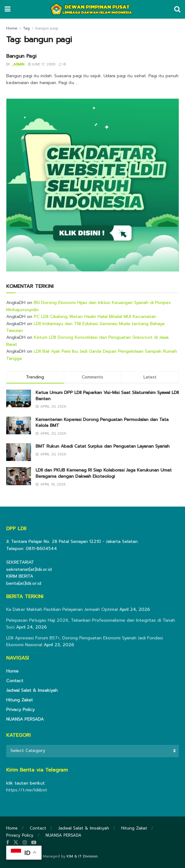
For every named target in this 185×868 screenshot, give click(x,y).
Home (12, 28)
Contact (15, 681)
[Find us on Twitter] (16, 843)
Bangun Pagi (21, 56)
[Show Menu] (8, 9)
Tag (26, 28)
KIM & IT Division (82, 856)
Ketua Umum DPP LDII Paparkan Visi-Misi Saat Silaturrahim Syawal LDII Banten (107, 396)
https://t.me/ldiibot (27, 790)
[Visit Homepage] (92, 9)
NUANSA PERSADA (25, 719)
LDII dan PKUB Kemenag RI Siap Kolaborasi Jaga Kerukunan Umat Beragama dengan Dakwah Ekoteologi (104, 473)
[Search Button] (177, 9)
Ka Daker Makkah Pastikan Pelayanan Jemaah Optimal (62, 609)
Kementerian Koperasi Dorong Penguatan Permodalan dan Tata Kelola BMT (102, 423)
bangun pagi (47, 28)
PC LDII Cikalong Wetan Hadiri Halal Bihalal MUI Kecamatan (95, 317)
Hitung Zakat (20, 700)
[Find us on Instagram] (25, 843)
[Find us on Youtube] (34, 843)
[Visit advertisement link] (92, 185)
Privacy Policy (20, 710)
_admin (18, 64)
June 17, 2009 (42, 64)
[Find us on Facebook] (8, 843)
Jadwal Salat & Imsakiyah (32, 690)
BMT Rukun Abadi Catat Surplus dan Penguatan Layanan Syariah (103, 446)
